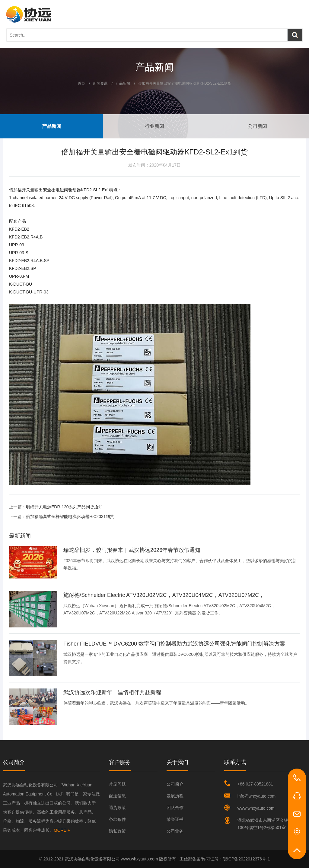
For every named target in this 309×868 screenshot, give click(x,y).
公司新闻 (257, 126)
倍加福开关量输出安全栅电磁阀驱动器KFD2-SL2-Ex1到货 (185, 83)
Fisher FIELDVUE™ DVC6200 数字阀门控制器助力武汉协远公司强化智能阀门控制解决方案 (174, 644)
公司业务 (175, 831)
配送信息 (117, 796)
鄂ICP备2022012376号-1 (247, 859)
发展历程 (175, 796)
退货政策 (117, 808)
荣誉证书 (175, 819)
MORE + (62, 830)
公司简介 (175, 784)
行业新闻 (154, 126)
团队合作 (175, 808)
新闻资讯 (100, 83)
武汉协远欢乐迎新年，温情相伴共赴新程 (112, 692)
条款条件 (117, 819)
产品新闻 (123, 83)
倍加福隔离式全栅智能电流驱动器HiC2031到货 (70, 517)
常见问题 (117, 784)
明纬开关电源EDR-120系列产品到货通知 (64, 507)
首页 (81, 83)
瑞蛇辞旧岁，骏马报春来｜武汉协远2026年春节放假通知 (132, 550)
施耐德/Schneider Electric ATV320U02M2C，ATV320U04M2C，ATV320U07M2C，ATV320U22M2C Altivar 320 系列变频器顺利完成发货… (164, 596)
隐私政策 (117, 831)
